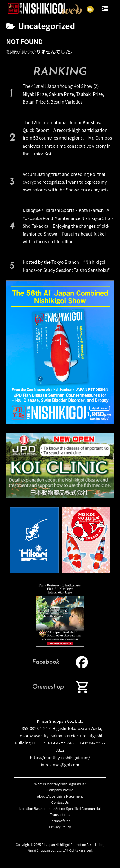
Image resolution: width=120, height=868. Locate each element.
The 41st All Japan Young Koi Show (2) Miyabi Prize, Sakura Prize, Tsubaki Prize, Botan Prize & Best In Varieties (63, 94)
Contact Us (60, 802)
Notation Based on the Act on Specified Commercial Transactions (60, 812)
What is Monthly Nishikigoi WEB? (60, 784)
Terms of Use (60, 821)
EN (90, 9)
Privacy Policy (60, 827)
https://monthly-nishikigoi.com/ (60, 757)
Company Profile (60, 790)
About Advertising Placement (60, 796)
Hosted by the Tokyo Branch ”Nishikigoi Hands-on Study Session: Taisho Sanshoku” (66, 266)
